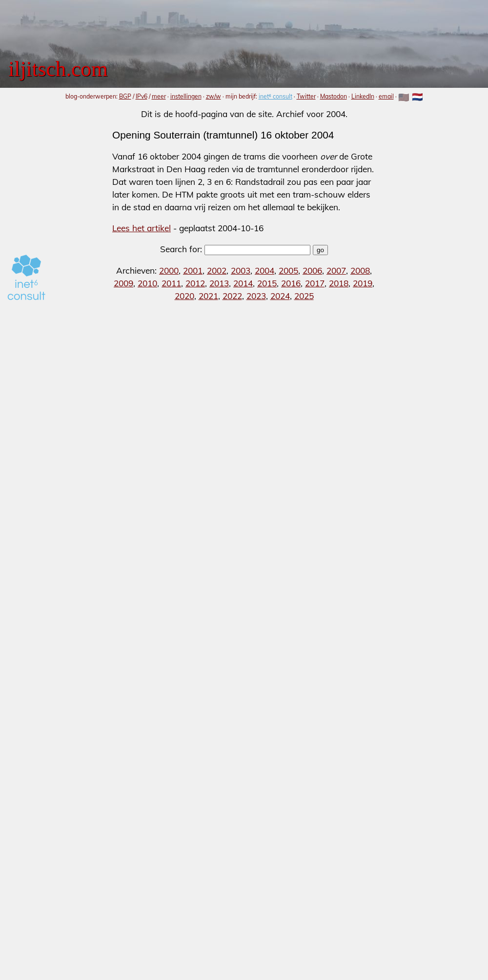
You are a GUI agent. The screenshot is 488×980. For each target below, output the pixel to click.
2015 (267, 283)
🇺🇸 (404, 97)
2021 (208, 296)
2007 (336, 270)
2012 (195, 283)
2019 (363, 283)
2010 (147, 283)
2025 (304, 296)
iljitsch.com (58, 69)
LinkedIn (363, 96)
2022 (232, 296)
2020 (184, 296)
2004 (264, 270)
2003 (241, 270)
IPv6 (142, 96)
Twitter (306, 96)
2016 (291, 283)
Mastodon (334, 96)
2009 (123, 283)
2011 (171, 283)
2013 (219, 283)
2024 (280, 296)
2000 (169, 270)
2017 (315, 283)
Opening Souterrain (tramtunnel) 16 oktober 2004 (223, 135)
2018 (339, 283)
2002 (217, 270)
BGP (125, 96)
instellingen (186, 96)
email (386, 96)
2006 (312, 270)
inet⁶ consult (275, 96)
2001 (193, 270)
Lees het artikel (142, 228)
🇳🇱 (417, 97)
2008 (360, 270)
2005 (288, 270)
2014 (243, 283)
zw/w (213, 96)
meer (159, 96)
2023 (256, 296)
